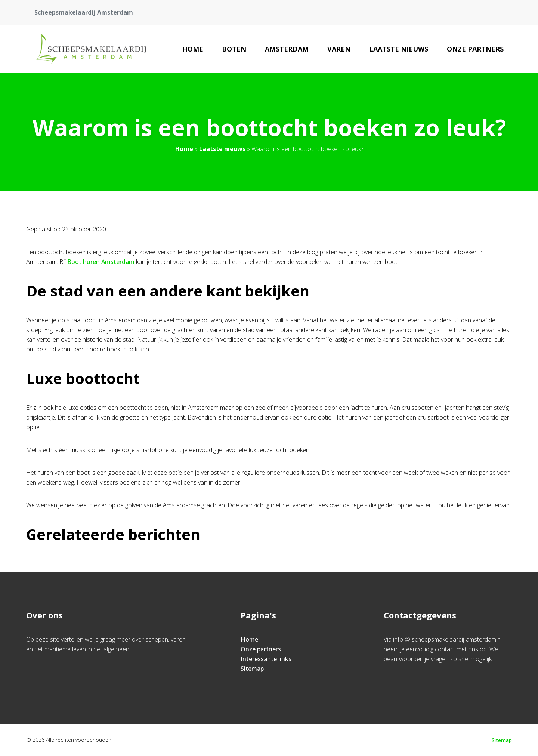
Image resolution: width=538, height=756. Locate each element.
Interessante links (266, 659)
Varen (339, 49)
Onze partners (475, 49)
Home (193, 49)
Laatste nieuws (399, 49)
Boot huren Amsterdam (102, 262)
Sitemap (252, 669)
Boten (234, 49)
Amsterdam (287, 49)
